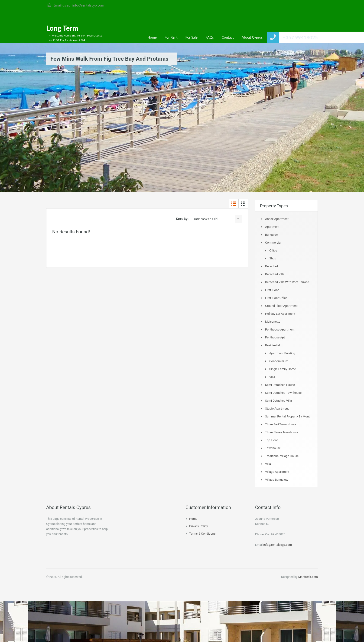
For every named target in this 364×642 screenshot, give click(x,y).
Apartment (272, 227)
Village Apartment (277, 472)
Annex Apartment (277, 219)
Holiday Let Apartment (280, 314)
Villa (272, 377)
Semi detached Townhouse (283, 393)
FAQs (210, 37)
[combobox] (217, 219)
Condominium (279, 361)
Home (152, 37)
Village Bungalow (277, 480)
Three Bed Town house (281, 424)
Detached (271, 266)
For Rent (171, 37)
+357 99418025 (300, 37)
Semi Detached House (280, 385)
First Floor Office (276, 298)
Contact (228, 37)
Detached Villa (275, 274)
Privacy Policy (198, 526)
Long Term (62, 28)
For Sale (192, 37)
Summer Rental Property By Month (288, 416)
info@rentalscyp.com (88, 5)
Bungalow (272, 235)
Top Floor (271, 440)
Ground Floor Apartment (281, 306)
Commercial (273, 243)
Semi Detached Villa (278, 401)
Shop (273, 258)
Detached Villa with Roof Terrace (287, 282)
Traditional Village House (282, 456)
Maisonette (273, 322)
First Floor (272, 290)
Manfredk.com (308, 577)
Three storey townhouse (282, 432)
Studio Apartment (277, 409)
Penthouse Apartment (280, 329)
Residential (273, 345)
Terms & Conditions (202, 534)
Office (273, 250)
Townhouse (273, 448)
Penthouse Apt (275, 337)
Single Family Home (283, 369)
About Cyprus (252, 37)
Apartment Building (282, 353)
